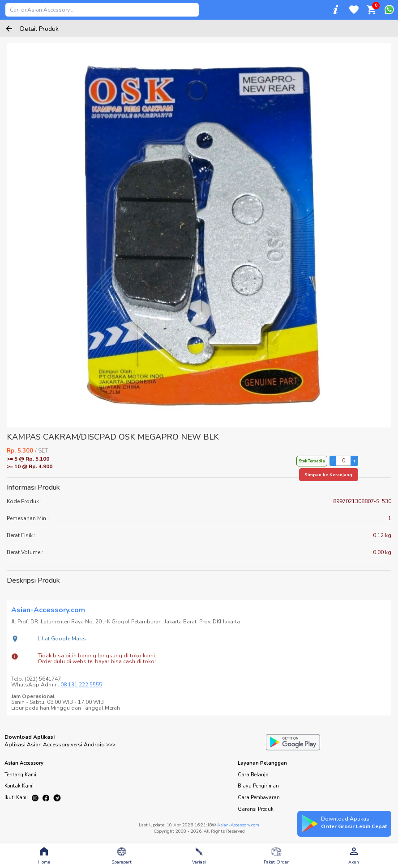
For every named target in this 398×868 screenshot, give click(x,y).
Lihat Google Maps (62, 639)
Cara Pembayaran (259, 798)
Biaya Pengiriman (258, 786)
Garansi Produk (256, 809)
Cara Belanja (253, 775)
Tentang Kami (20, 775)
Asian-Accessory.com (238, 825)
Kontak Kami (19, 786)
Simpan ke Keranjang (328, 475)
